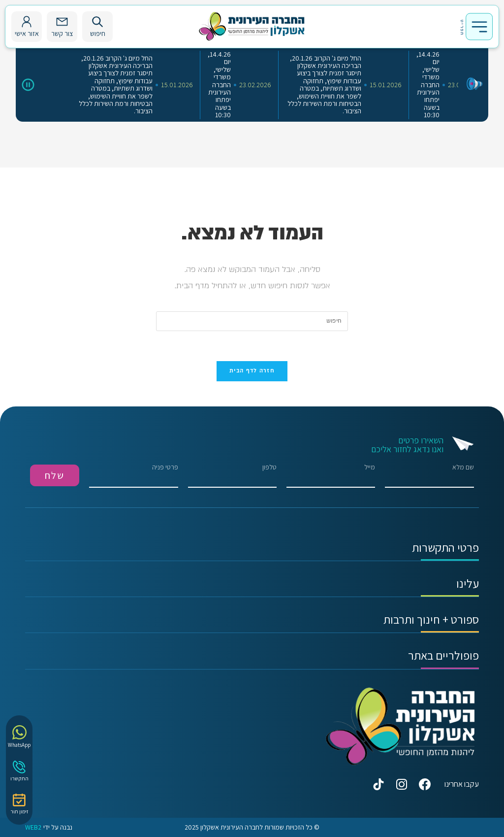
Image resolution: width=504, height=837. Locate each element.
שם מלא (429, 476)
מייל (331, 476)
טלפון (232, 476)
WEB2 (33, 827)
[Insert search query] (252, 321)
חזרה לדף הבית (252, 371)
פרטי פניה (133, 476)
